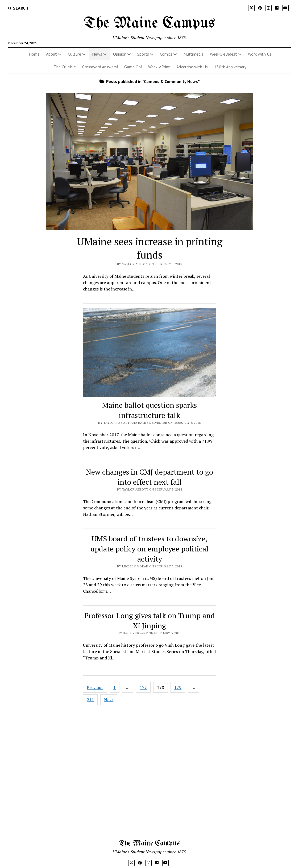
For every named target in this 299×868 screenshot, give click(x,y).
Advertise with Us (192, 67)
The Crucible (65, 67)
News (97, 54)
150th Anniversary (230, 67)
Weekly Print (159, 67)
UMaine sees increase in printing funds (150, 248)
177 (143, 687)
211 (90, 700)
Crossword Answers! (100, 67)
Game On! (133, 67)
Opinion (120, 54)
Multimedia (193, 54)
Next (109, 700)
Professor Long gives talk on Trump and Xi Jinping (150, 620)
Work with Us (260, 54)
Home (34, 54)
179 (178, 687)
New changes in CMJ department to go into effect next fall (149, 477)
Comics (166, 54)
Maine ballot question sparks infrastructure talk (149, 410)
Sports (143, 54)
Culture (74, 54)
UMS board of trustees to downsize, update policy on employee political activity (149, 549)
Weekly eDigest (223, 54)
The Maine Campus (149, 23)
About (51, 54)
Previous (95, 687)
